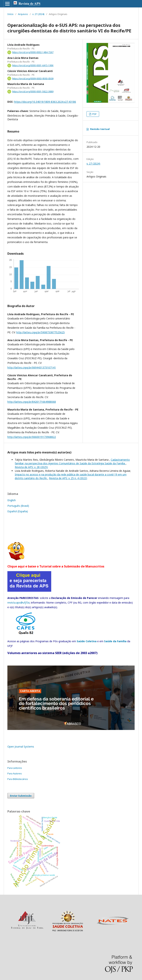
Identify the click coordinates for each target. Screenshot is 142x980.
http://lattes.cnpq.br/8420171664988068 (32, 402)
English (12, 500)
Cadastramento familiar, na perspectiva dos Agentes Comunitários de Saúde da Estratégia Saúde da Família (72, 461)
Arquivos (23, 14)
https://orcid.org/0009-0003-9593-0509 (33, 78)
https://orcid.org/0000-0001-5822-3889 (33, 92)
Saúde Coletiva (87, 641)
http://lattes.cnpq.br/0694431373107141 (32, 367)
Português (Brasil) (18, 506)
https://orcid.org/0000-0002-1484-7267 (33, 52)
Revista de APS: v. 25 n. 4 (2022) (68, 478)
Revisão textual (100, 129)
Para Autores (15, 773)
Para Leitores (15, 768)
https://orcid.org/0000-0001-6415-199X (33, 65)
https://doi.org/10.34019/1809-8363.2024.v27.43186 (45, 102)
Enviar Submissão (21, 796)
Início (10, 14)
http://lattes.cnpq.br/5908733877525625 (40, 332)
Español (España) (18, 511)
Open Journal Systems (21, 747)
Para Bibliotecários (18, 779)
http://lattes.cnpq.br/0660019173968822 (32, 437)
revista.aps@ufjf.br (18, 603)
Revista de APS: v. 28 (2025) (31, 467)
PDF (94, 114)
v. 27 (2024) (38, 14)
